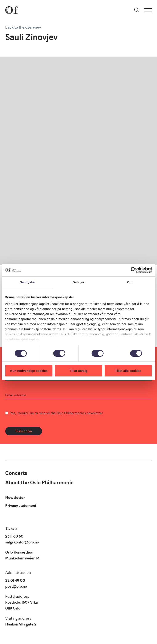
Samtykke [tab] (27, 282)
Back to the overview (23, 27)
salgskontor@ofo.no (22, 542)
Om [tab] (130, 282)
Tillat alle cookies (128, 371)
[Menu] (148, 10)
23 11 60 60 (14, 536)
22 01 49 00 (15, 580)
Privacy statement (21, 506)
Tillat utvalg (78, 371)
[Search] (137, 10)
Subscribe (24, 431)
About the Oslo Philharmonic (39, 482)
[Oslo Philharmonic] (12, 10)
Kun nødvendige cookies (29, 371)
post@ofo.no (16, 586)
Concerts (16, 473)
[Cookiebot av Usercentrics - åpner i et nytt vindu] (134, 270)
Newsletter (15, 498)
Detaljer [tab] (78, 282)
